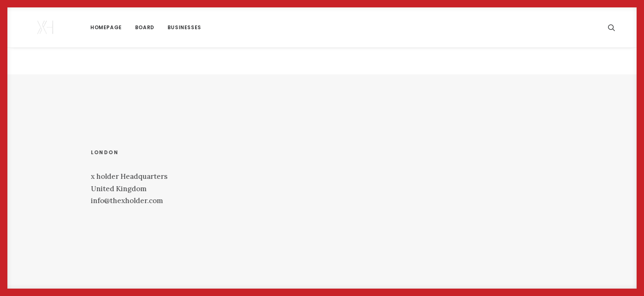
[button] (615, 27)
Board (120, 27)
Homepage (82, 27)
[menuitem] (82, 27)
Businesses (160, 27)
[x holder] (33, 27)
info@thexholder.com (128, 201)
